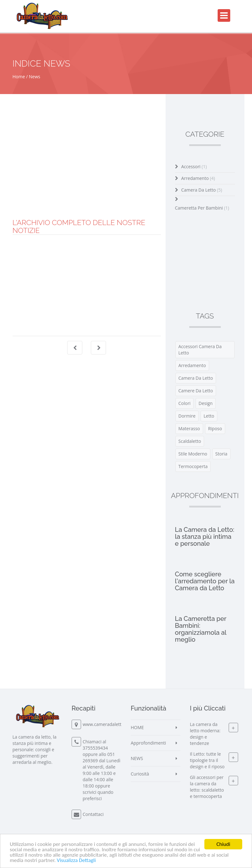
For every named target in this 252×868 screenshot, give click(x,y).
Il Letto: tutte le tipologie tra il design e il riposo (207, 760)
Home (19, 77)
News (35, 77)
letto (209, 416)
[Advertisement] (87, 175)
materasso (189, 428)
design (206, 403)
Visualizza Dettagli (76, 861)
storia (221, 454)
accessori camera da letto (200, 350)
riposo (215, 428)
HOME (138, 727)
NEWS (137, 758)
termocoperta (193, 466)
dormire (187, 416)
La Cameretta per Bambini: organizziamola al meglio (201, 629)
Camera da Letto (202, 190)
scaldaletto (190, 441)
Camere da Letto (196, 391)
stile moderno (193, 454)
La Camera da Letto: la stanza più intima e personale (205, 537)
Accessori (194, 166)
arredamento (192, 365)
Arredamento (198, 178)
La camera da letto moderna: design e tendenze (205, 734)
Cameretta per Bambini (202, 208)
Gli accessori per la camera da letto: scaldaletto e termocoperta (207, 787)
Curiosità (140, 774)
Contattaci (93, 814)
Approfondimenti (149, 743)
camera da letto (196, 378)
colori (185, 403)
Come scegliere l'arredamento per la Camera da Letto (205, 581)
